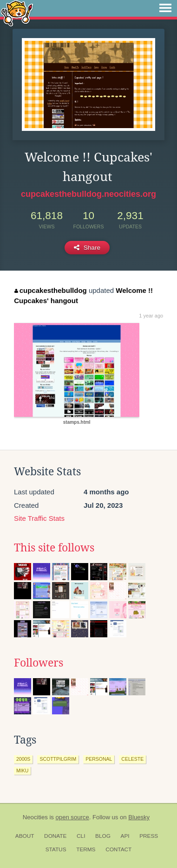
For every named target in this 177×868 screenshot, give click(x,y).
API (125, 836)
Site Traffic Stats (39, 518)
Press (149, 836)
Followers (39, 663)
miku (22, 771)
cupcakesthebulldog (51, 290)
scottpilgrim (58, 759)
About (25, 836)
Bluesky (139, 817)
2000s (23, 759)
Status (56, 849)
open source (72, 817)
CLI (81, 836)
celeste (132, 759)
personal (99, 759)
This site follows (54, 548)
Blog (103, 836)
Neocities (35, 817)
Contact (118, 849)
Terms (86, 849)
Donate (55, 836)
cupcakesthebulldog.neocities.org (88, 194)
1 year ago (151, 316)
